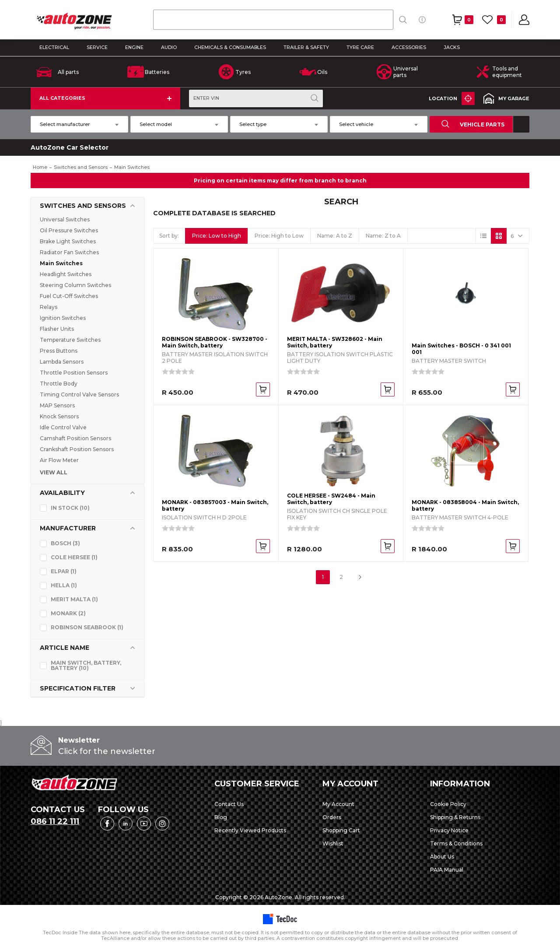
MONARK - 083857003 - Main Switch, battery (215, 505)
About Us (442, 857)
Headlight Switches (66, 274)
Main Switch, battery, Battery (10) (86, 665)
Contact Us (229, 804)
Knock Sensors (59, 416)
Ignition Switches (63, 318)
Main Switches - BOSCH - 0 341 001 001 (461, 349)
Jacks (452, 47)
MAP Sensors (57, 405)
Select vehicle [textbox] (356, 124)
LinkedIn (126, 824)
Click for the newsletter (107, 751)
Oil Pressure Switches (69, 230)
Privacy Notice (449, 830)
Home (40, 167)
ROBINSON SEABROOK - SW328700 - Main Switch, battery (215, 342)
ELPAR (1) (64, 571)
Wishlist (333, 843)
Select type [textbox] (253, 124)
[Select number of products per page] (518, 236)
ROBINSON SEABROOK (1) (87, 627)
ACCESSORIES (409, 47)
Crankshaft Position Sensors (77, 449)
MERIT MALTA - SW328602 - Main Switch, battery (335, 342)
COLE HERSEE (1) (74, 557)
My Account (338, 804)
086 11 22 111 (55, 821)
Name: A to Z (335, 236)
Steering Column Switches (75, 285)
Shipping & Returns (455, 817)
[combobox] (273, 20)
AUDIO (169, 47)
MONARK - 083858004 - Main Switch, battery (465, 505)
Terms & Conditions (456, 843)
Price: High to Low (279, 236)
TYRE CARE (360, 47)
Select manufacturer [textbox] (65, 124)
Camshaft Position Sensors (75, 438)
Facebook (107, 824)
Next (360, 577)
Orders (332, 817)
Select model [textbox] (156, 124)
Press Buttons (59, 351)
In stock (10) (70, 508)
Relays (49, 307)
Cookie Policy (448, 804)
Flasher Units (57, 329)
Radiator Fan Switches (69, 252)
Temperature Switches (70, 340)
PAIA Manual (447, 870)
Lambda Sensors (62, 362)
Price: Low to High (217, 236)
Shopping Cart (341, 830)
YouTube (144, 824)
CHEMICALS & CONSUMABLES (230, 47)
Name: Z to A (383, 236)
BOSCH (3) (65, 543)
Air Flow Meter (59, 460)
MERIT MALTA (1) (74, 599)
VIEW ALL (54, 473)
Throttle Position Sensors (74, 373)
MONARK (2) (68, 613)
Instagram (162, 824)
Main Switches (61, 263)
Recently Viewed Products (250, 830)
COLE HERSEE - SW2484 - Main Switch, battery (331, 499)
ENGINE (134, 47)
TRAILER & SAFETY (306, 47)
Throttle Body (59, 384)
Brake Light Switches (68, 241)
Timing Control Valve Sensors (79, 394)
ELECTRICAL (54, 47)
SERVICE (97, 47)
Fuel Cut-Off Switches (69, 296)
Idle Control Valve (63, 427)
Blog (221, 817)
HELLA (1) (64, 585)
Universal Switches (65, 219)
